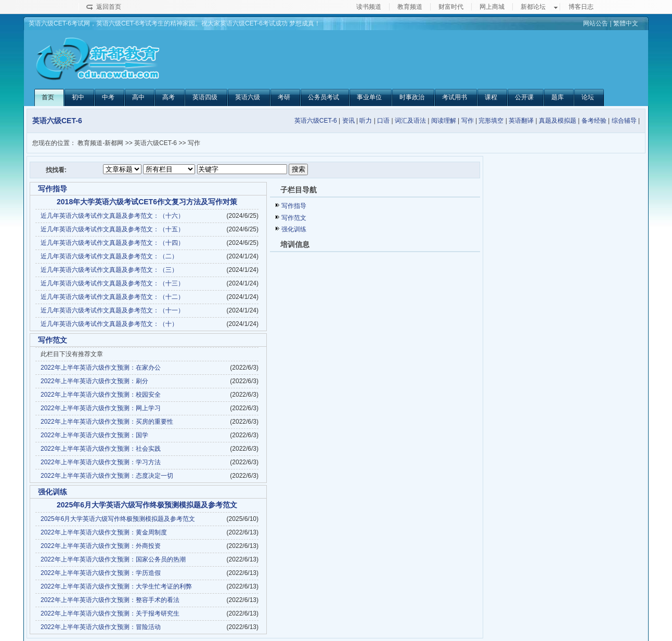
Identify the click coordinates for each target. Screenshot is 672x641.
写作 (468, 121)
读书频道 (369, 7)
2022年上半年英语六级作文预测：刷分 (94, 381)
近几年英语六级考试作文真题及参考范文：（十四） (112, 243)
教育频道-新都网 (100, 143)
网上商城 (492, 7)
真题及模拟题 (558, 121)
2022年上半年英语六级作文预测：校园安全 (101, 395)
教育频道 (410, 7)
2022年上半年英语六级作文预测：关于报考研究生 (110, 613)
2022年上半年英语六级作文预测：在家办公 (101, 368)
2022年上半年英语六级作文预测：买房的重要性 (107, 422)
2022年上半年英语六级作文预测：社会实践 (101, 449)
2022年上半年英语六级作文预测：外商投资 (101, 546)
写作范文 (294, 218)
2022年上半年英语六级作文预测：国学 (94, 435)
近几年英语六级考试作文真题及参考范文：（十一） (112, 310)
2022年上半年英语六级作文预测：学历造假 (101, 573)
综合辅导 (624, 121)
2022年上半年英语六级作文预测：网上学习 (101, 408)
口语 (383, 121)
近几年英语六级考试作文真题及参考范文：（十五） (112, 229)
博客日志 (581, 7)
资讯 (348, 121)
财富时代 (451, 7)
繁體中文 (626, 23)
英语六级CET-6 (316, 121)
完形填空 (491, 121)
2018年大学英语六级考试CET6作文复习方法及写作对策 (147, 202)
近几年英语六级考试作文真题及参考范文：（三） (109, 270)
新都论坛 (533, 7)
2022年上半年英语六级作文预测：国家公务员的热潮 (113, 559)
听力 (366, 121)
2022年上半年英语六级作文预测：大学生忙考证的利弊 (116, 586)
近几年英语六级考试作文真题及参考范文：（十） (109, 324)
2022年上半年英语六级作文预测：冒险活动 (101, 627)
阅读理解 (444, 121)
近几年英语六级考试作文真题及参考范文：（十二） (112, 297)
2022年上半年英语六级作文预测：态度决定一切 (107, 476)
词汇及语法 (410, 121)
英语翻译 (521, 121)
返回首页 (109, 7)
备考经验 (594, 121)
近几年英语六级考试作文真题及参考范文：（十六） (112, 216)
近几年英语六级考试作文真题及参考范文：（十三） (112, 283)
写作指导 (294, 206)
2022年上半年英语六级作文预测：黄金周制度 (104, 532)
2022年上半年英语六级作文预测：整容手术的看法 (110, 600)
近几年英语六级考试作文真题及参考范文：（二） (109, 256)
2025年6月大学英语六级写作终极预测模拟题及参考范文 (147, 505)
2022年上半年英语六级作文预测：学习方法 (101, 462)
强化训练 (294, 229)
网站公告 (596, 23)
